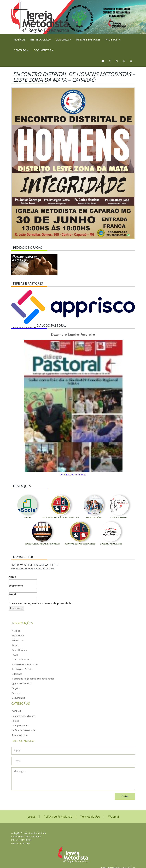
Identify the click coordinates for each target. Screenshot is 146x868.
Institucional (18, 636)
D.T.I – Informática (22, 660)
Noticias (16, 631)
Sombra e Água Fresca (111, 544)
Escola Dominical (119, 517)
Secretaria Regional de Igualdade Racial (33, 679)
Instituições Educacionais (25, 664)
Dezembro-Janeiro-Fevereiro (73, 334)
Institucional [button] (40, 40)
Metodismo (18, 640)
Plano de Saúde (94, 517)
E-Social (27, 517)
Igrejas (15, 721)
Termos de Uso (20, 735)
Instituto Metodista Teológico (80, 544)
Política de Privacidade (24, 730)
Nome (12, 577)
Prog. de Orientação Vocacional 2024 (60, 517)
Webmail (114, 817)
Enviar (125, 796)
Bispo (15, 645)
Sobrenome (16, 586)
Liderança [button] (63, 40)
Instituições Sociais (22, 669)
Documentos (18, 698)
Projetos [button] (113, 40)
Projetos (16, 688)
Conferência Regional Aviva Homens (42, 544)
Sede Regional (20, 650)
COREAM (16, 711)
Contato (16, 693)
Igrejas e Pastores (88, 40)
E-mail (13, 594)
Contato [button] (21, 50)
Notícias (20, 40)
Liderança (17, 674)
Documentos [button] (43, 50)
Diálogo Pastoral (20, 725)
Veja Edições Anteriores (73, 475)
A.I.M (15, 655)
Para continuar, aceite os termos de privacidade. (40, 603)
